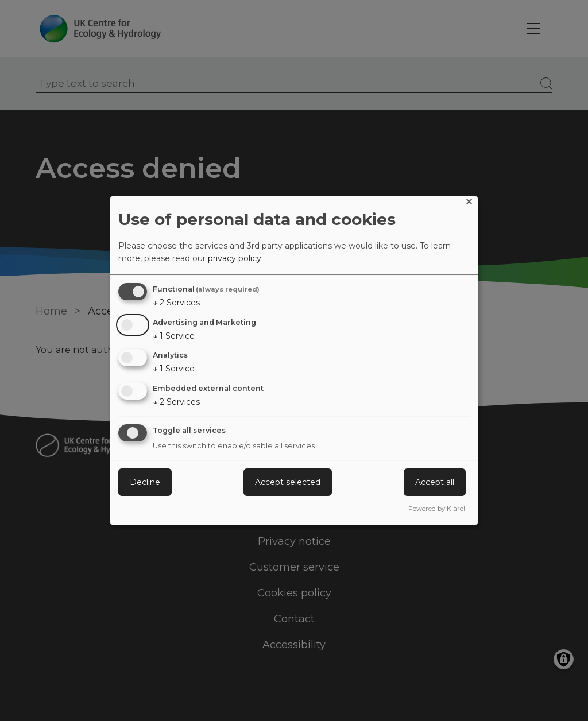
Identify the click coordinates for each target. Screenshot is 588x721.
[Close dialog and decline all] (469, 203)
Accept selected (288, 482)
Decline (145, 482)
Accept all (435, 482)
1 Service (174, 336)
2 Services (176, 303)
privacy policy (235, 258)
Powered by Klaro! (437, 509)
